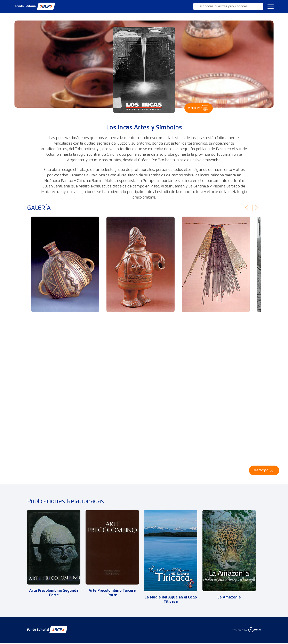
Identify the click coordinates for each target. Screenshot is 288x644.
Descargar (258, 471)
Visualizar (192, 107)
